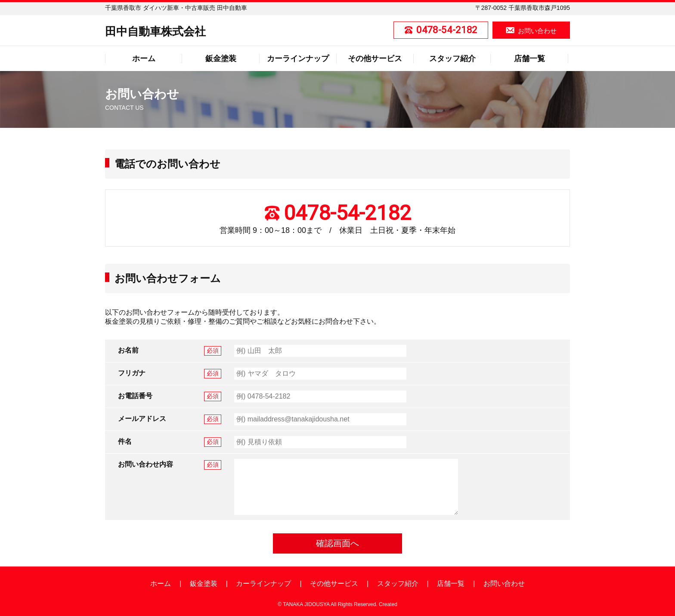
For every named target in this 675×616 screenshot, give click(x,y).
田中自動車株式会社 (155, 31)
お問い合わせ (537, 31)
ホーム (144, 59)
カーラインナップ (298, 59)
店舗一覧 (529, 59)
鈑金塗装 (221, 59)
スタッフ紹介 (452, 59)
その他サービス (375, 59)
